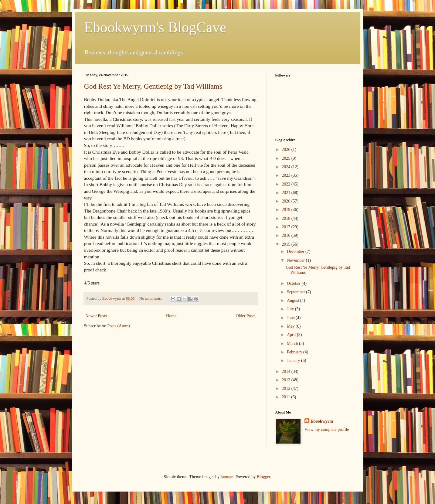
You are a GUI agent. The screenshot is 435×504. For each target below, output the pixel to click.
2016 (287, 235)
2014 (287, 371)
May (291, 326)
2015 (287, 244)
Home (171, 316)
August (294, 300)
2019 (287, 210)
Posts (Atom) (119, 326)
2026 (287, 150)
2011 (286, 397)
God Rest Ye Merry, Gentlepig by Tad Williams (153, 86)
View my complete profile (327, 429)
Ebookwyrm (322, 421)
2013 (287, 380)
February (295, 352)
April (292, 335)
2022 (287, 184)
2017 (287, 227)
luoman (227, 477)
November (296, 260)
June (291, 318)
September (296, 292)
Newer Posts (96, 316)
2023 (287, 175)
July (291, 309)
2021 (287, 193)
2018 (287, 218)
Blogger (263, 477)
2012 (287, 388)
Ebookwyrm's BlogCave (155, 27)
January (294, 361)
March (293, 344)
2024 (287, 167)
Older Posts (246, 316)
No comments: (151, 298)
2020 (287, 201)
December (296, 252)
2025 (287, 158)
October (294, 283)
